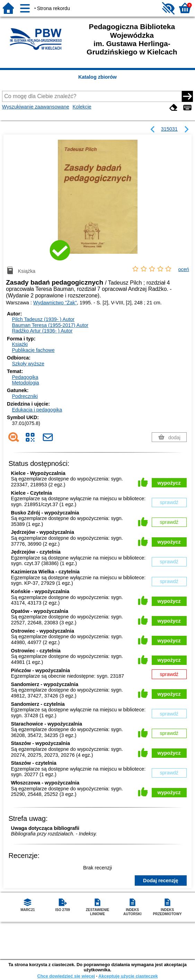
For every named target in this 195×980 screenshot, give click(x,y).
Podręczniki (25, 396)
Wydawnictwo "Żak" (55, 303)
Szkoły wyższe (28, 364)
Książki (20, 344)
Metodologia (25, 383)
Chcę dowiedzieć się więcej (66, 976)
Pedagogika (25, 377)
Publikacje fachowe (33, 350)
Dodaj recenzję (161, 881)
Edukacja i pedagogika (37, 410)
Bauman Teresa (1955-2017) (50, 325)
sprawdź (169, 502)
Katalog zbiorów (97, 77)
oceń (184, 269)
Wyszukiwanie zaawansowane (36, 107)
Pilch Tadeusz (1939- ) (43, 319)
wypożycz (169, 483)
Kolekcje (82, 107)
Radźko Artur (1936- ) (42, 331)
